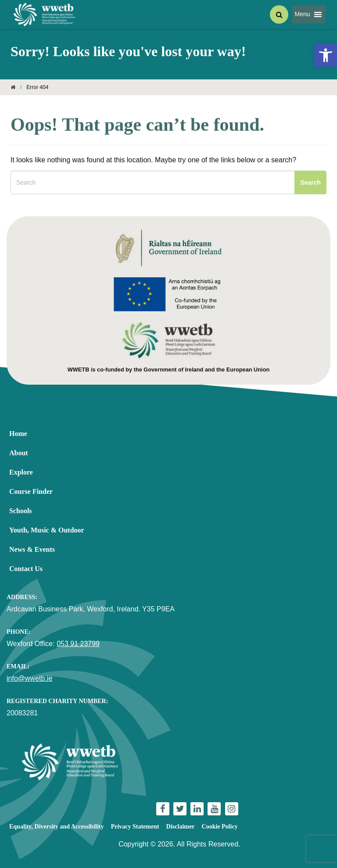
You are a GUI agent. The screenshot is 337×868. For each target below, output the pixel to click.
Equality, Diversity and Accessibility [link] (56, 827)
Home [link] (18, 434)
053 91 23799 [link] (78, 644)
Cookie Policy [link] (220, 827)
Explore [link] (21, 472)
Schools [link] (21, 511)
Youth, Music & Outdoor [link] (47, 530)
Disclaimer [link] (181, 827)
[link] (326, 55)
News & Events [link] (32, 549)
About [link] (19, 453)
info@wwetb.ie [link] (29, 678)
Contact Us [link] (26, 569)
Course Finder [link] (31, 491)
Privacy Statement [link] (135, 827)
